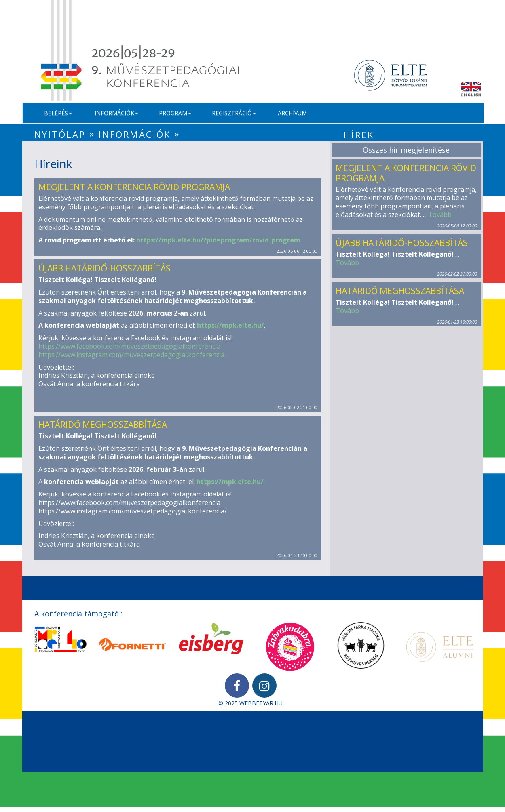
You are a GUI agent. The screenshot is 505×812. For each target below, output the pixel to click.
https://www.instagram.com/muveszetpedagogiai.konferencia (131, 355)
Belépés (58, 113)
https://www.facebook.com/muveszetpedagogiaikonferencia (129, 346)
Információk (116, 113)
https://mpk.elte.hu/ (230, 325)
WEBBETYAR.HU (261, 703)
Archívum (292, 113)
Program (175, 113)
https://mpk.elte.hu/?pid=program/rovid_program (218, 240)
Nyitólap (60, 134)
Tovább (440, 215)
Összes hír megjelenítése (406, 150)
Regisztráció (234, 113)
